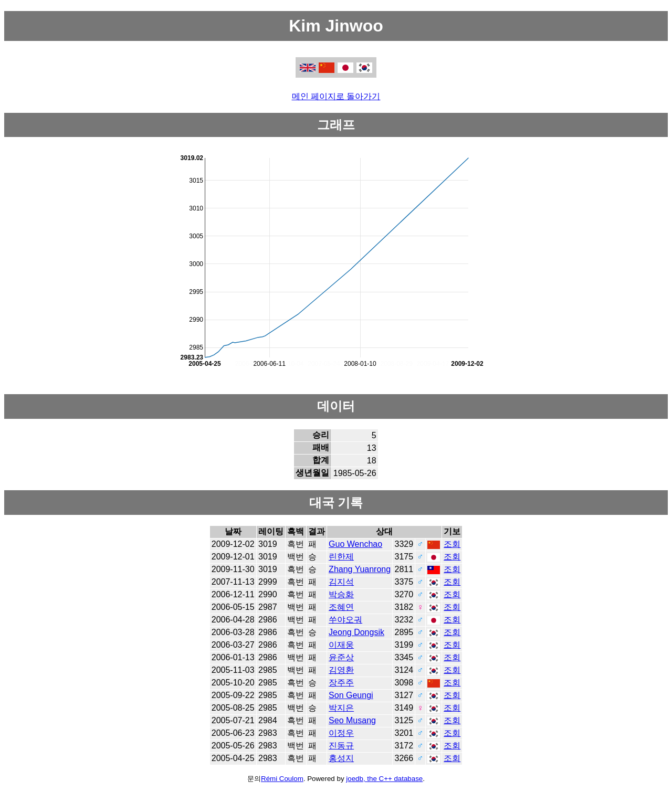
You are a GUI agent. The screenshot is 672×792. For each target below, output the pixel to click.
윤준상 (341, 657)
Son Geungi (351, 695)
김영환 (341, 670)
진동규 (341, 746)
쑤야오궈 (345, 620)
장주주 (341, 683)
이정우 (341, 733)
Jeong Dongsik (356, 632)
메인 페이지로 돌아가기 (336, 96)
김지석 (341, 582)
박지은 (341, 708)
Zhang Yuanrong (360, 569)
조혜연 (341, 607)
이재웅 (341, 645)
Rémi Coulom (282, 779)
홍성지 (341, 758)
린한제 (341, 557)
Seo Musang (352, 720)
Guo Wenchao (355, 544)
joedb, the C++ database (384, 779)
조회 (452, 544)
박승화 (341, 594)
